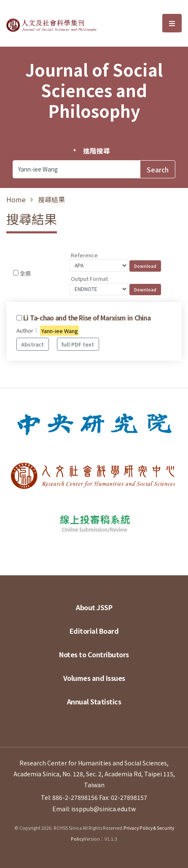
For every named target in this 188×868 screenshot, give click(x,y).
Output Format (89, 279)
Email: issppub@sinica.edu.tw (94, 809)
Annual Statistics (94, 701)
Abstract (32, 344)
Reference (84, 255)
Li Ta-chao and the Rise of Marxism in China (87, 318)
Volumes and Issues (94, 678)
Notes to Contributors (94, 654)
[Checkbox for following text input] (16, 273)
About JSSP (94, 607)
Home (16, 199)
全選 (25, 273)
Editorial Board (94, 631)
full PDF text (78, 344)
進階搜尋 (96, 151)
